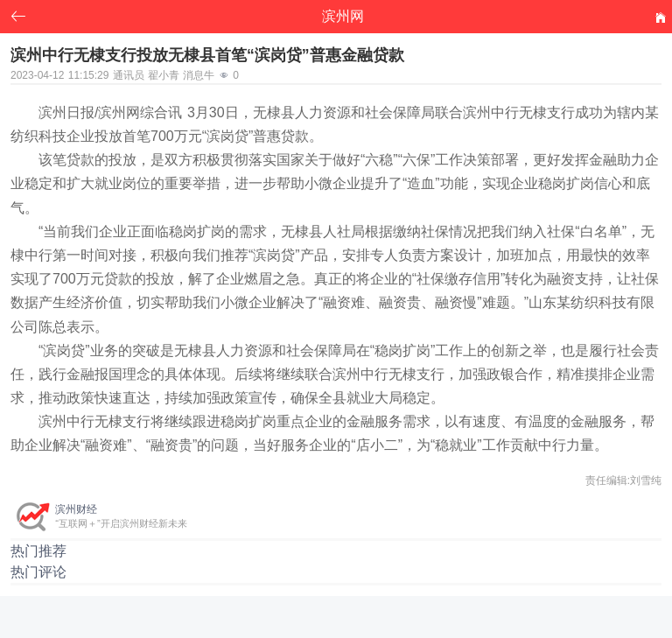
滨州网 (343, 16)
